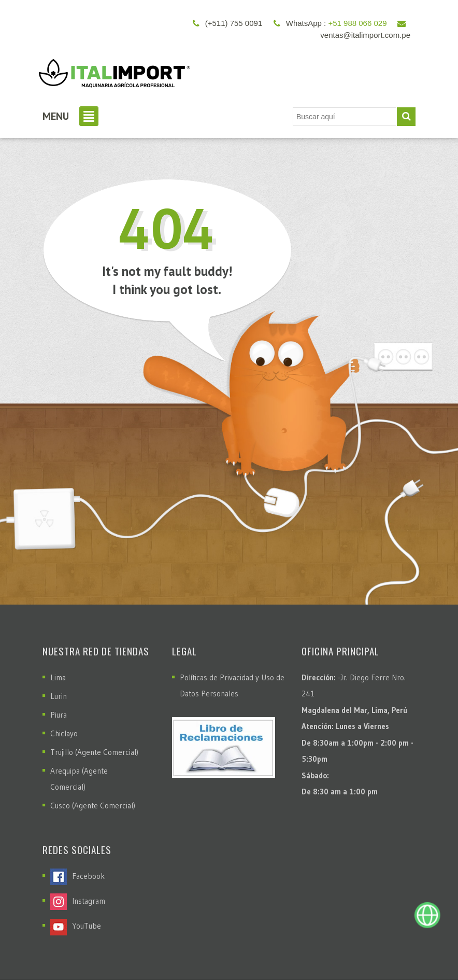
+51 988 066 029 (357, 23)
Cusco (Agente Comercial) (93, 806)
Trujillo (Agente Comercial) (94, 752)
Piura (59, 715)
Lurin (59, 696)
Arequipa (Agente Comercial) (79, 779)
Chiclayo (64, 733)
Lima (58, 677)
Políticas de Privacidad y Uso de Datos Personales (232, 685)
